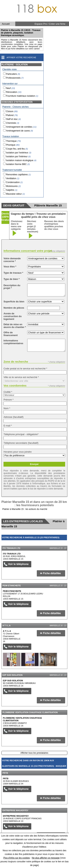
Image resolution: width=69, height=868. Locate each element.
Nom (7, 408)
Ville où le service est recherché (21, 377)
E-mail (8, 426)
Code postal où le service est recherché (25, 369)
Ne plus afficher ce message (46, 858)
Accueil (6, 24)
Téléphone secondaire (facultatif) (21, 443)
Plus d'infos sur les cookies (17, 858)
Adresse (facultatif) (13, 417)
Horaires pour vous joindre (17, 452)
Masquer (61, 543)
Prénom (8, 400)
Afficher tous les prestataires (34, 753)
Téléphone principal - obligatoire (21, 434)
